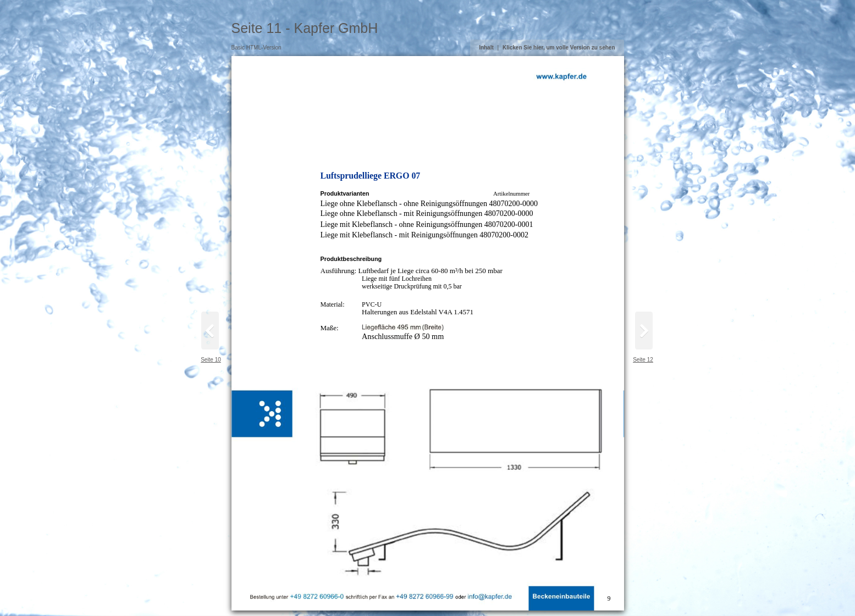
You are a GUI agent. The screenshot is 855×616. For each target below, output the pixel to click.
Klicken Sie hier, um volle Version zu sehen (559, 48)
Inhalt (486, 48)
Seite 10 (211, 360)
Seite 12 (643, 360)
